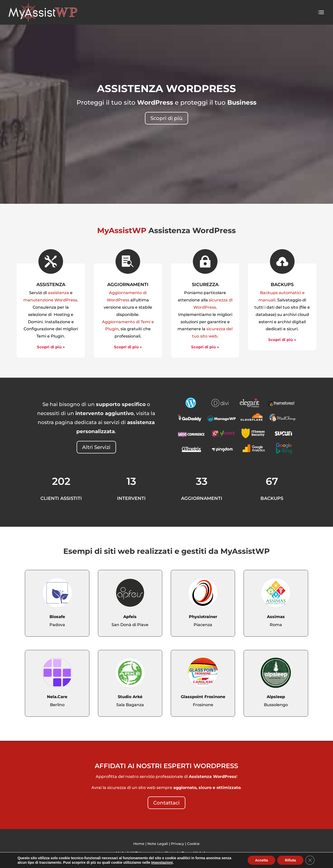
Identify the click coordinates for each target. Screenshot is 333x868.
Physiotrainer (203, 617)
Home (139, 844)
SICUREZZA (205, 285)
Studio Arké (130, 697)
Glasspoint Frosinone (203, 697)
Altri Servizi (96, 447)
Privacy (178, 844)
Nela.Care (57, 697)
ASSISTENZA (51, 285)
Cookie (193, 844)
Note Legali (158, 844)
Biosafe (57, 617)
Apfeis (130, 617)
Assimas (276, 617)
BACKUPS (282, 285)
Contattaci (166, 803)
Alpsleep (276, 697)
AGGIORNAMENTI (128, 285)
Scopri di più (166, 118)
